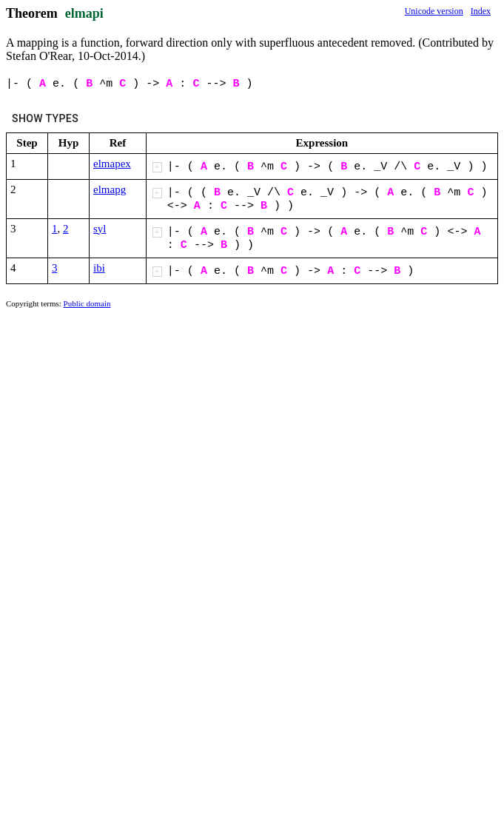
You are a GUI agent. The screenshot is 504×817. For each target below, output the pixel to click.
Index (481, 11)
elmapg (110, 189)
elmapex (112, 164)
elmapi (84, 13)
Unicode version (434, 11)
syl (100, 229)
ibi (99, 268)
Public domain (87, 303)
